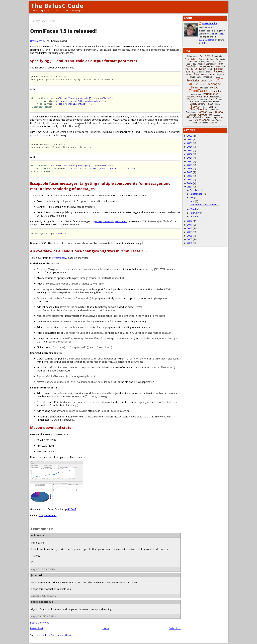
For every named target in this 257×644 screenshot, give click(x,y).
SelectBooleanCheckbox (211, 102)
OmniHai (216, 91)
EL (194, 72)
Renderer (194, 102)
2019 (190, 165)
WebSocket (217, 120)
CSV (194, 64)
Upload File (205, 115)
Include (217, 77)
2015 (190, 179)
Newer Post (37, 628)
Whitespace (203, 123)
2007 (190, 239)
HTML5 (192, 77)
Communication (206, 59)
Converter (218, 62)
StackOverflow (199, 109)
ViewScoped (202, 120)
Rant (211, 99)
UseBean (217, 115)
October (194, 190)
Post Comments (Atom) (58, 635)
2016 (190, 176)
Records (219, 99)
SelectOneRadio (214, 104)
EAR (210, 69)
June (192, 201)
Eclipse (219, 69)
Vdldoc (190, 120)
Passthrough (196, 94)
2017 (190, 172)
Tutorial (219, 112)
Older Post (175, 628)
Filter (196, 74)
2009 (190, 232)
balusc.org (218, 34)
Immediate (208, 77)
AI (201, 56)
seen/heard (121, 221)
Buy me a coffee (206, 40)
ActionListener (192, 56)
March (193, 209)
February (195, 213)
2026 (190, 139)
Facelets (219, 72)
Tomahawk (191, 112)
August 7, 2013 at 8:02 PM (43, 569)
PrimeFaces (193, 99)
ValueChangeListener (215, 118)
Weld (195, 123)
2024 (190, 147)
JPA (211, 81)
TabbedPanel (214, 110)
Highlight (221, 75)
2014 (190, 183)
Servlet (195, 107)
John (34, 575)
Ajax (207, 56)
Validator (198, 117)
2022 (190, 154)
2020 (190, 161)
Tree (211, 112)
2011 (190, 225)
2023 (190, 150)
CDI (194, 59)
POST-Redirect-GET (213, 97)
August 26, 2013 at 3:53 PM (44, 596)
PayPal (204, 43)
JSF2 (41, 515)
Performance (211, 94)
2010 (190, 228)
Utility (188, 117)
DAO (221, 64)
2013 (190, 187)
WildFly (213, 123)
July (192, 197)
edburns (36, 535)
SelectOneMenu (198, 104)
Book (187, 59)
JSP (203, 84)
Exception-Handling (204, 72)
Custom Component (207, 64)
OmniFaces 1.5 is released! (204, 204)
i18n (199, 77)
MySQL (214, 88)
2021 (190, 158)
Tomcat (202, 112)
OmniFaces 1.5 (38, 41)
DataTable (191, 66)
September (196, 194)
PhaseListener (195, 97)
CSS (189, 64)
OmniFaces (50, 515)
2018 (190, 168)
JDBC (204, 81)
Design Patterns (206, 66)
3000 (190, 136)
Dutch (203, 69)
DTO (194, 69)
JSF (219, 80)
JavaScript (193, 81)
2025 (190, 143)
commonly (108, 221)
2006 (190, 243)
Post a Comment (40, 623)
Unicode (192, 115)
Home (106, 628)
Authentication (217, 56)
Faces (188, 74)
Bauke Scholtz (40, 602)
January (194, 216)
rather (99, 221)
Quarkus (204, 99)
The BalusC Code (57, 6)
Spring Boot (214, 107)
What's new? (60, 258)
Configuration (205, 62)
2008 (190, 236)
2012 (190, 221)
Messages (204, 88)
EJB (188, 72)
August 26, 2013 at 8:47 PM (44, 616)
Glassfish (212, 75)
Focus (204, 75)
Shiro (205, 107)
